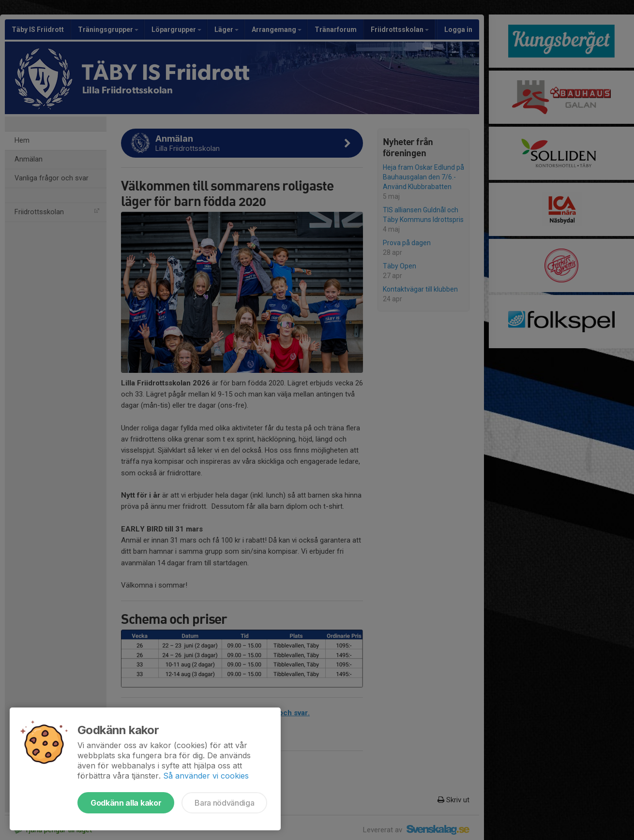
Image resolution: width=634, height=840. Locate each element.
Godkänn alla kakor (126, 803)
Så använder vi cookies (206, 776)
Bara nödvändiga (224, 803)
